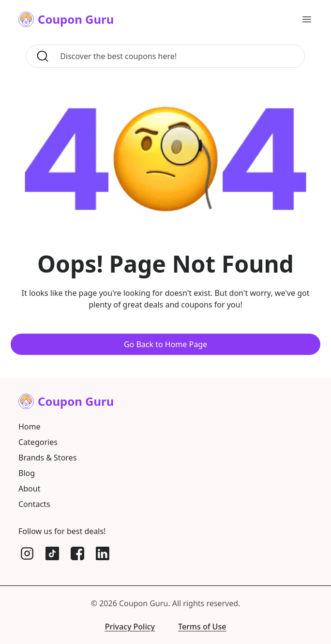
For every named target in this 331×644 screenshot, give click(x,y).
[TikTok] (52, 553)
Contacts (34, 504)
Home (30, 427)
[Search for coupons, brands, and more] (179, 56)
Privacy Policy (130, 627)
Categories (38, 442)
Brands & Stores (47, 458)
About (29, 489)
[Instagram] (27, 553)
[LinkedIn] (103, 553)
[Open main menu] (307, 19)
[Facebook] (77, 553)
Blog (27, 473)
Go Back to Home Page (165, 344)
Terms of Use (202, 627)
